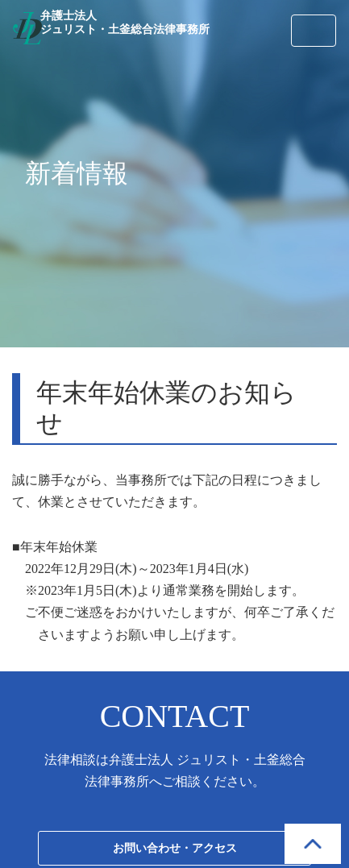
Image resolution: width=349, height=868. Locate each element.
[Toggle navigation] (314, 31)
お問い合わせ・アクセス (175, 848)
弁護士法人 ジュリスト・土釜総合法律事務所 (125, 23)
